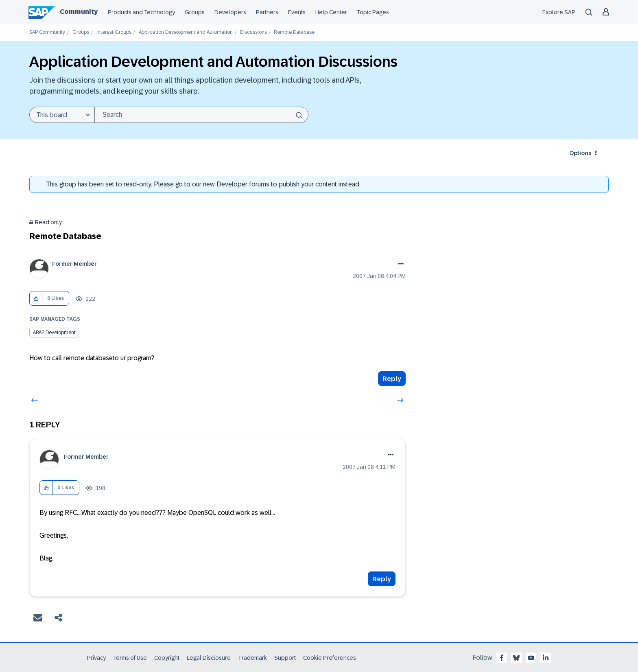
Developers (230, 12)
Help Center (331, 12)
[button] (36, 299)
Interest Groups (114, 32)
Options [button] (580, 153)
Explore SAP (559, 12)
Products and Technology (141, 12)
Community (79, 12)
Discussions (253, 32)
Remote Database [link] (294, 32)
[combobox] (201, 115)
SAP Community (47, 32)
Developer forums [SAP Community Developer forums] (243, 184)
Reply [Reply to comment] (382, 579)
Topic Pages (373, 12)
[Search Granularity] (62, 115)
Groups (195, 12)
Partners (267, 12)
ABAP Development (54, 333)
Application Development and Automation (186, 32)
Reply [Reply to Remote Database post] (392, 379)
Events (297, 12)
